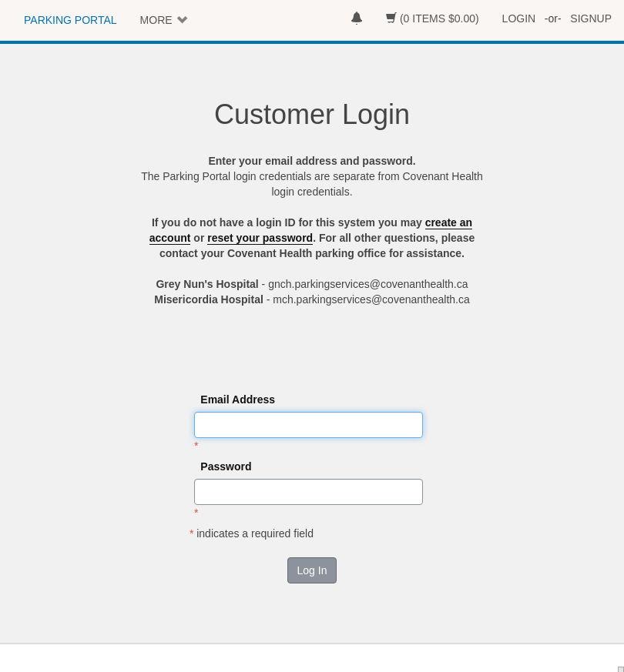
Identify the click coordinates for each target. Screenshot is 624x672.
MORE (156, 20)
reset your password (260, 238)
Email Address (238, 400)
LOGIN (519, 18)
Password (226, 466)
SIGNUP (591, 18)
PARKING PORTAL (70, 20)
